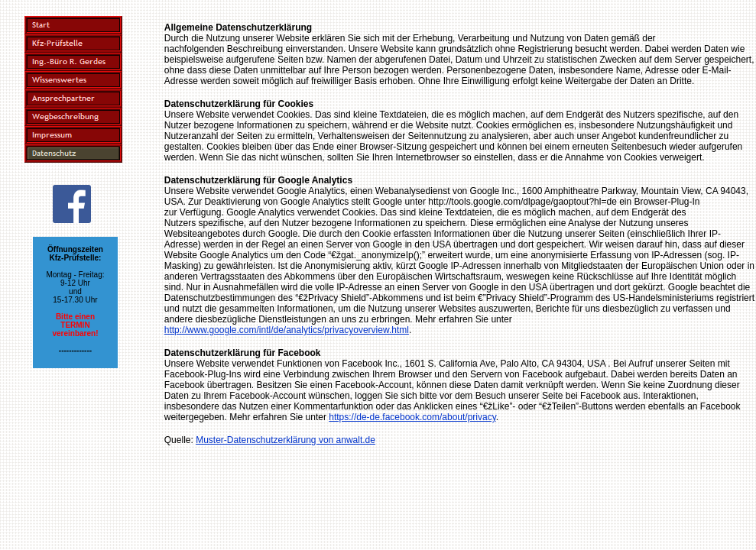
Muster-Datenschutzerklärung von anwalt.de (286, 440)
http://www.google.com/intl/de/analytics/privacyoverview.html (287, 330)
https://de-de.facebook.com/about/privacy (412, 417)
